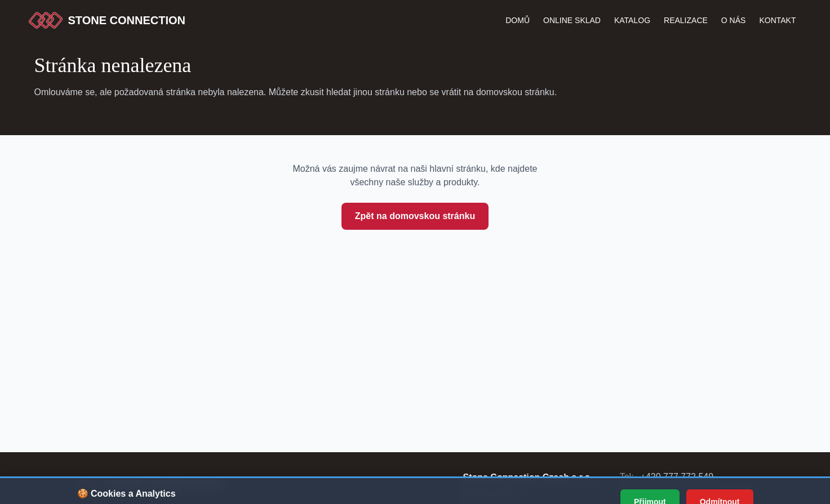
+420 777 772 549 (677, 477)
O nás (734, 20)
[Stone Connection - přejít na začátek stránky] (148, 484)
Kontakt (777, 20)
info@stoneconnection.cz (705, 494)
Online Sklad (572, 20)
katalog (632, 20)
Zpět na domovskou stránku (415, 216)
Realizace (686, 20)
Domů (518, 20)
